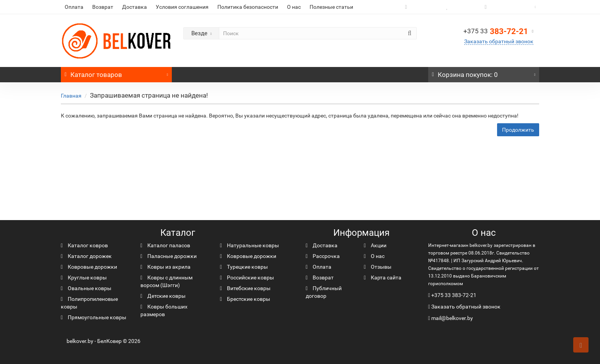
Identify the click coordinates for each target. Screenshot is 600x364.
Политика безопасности (248, 7)
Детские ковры (163, 296)
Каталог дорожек (86, 256)
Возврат (103, 7)
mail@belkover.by (451, 318)
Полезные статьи (331, 7)
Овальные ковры (86, 288)
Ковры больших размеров (164, 310)
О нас (294, 7)
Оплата (74, 7)
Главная (71, 96)
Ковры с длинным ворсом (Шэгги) (166, 281)
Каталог (116, 73)
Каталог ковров (84, 245)
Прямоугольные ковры (94, 317)
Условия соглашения (182, 7)
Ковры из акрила (165, 267)
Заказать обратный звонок (499, 41)
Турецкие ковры (244, 267)
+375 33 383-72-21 (454, 295)
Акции (375, 245)
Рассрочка (323, 256)
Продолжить (518, 130)
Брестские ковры (245, 299)
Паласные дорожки (169, 256)
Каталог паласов (165, 245)
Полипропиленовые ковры (89, 303)
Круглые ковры (84, 277)
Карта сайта (383, 277)
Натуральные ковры (249, 245)
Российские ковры (247, 277)
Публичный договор (324, 292)
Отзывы (378, 267)
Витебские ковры (245, 288)
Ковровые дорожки (89, 267)
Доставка (135, 7)
